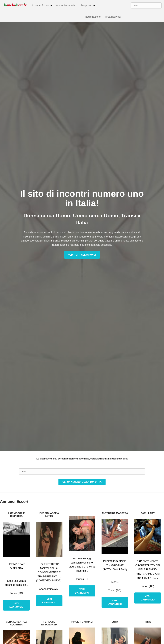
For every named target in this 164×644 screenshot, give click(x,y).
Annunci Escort (42, 6)
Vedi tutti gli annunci (82, 255)
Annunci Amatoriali (66, 6)
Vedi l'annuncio (16, 605)
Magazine (88, 6)
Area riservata (113, 17)
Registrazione (93, 17)
